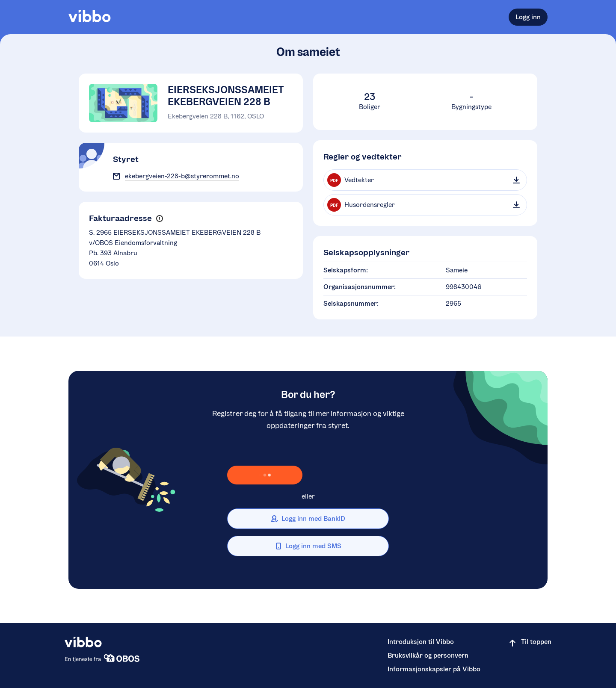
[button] (159, 219)
